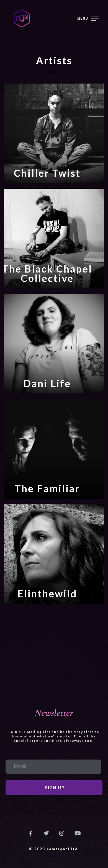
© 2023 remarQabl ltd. (54, 849)
